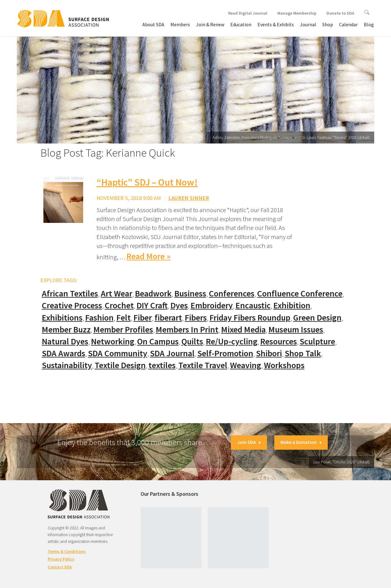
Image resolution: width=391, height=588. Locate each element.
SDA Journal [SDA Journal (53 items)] (172, 353)
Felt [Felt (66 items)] (124, 318)
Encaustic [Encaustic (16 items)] (253, 305)
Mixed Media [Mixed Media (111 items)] (243, 330)
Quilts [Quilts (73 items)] (192, 341)
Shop (328, 24)
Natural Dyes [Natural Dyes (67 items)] (65, 341)
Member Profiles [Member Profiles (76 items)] (123, 330)
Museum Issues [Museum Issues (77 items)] (296, 330)
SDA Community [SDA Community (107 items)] (118, 353)
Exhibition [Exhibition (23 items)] (292, 305)
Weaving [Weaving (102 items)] (246, 365)
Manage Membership (297, 13)
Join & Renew (210, 24)
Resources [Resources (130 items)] (279, 341)
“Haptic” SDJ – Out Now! (147, 182)
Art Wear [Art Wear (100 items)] (117, 294)
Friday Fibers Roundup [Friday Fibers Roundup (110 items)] (250, 318)
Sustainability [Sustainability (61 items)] (67, 365)
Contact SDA (60, 567)
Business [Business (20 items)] (190, 294)
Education (241, 24)
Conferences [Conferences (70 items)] (232, 294)
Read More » (148, 256)
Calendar (348, 24)
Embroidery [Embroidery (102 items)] (212, 305)
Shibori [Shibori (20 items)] (269, 353)
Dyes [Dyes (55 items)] (179, 305)
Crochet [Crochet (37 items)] (119, 305)
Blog (369, 24)
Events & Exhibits (276, 24)
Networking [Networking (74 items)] (113, 341)
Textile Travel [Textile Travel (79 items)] (203, 365)
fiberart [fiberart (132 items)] (168, 318)
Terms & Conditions (67, 551)
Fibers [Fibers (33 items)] (196, 318)
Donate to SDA (340, 13)
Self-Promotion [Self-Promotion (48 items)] (225, 353)
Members (180, 24)
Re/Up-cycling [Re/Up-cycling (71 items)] (232, 341)
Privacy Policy (61, 559)
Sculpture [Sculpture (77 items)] (317, 341)
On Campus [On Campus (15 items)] (158, 341)
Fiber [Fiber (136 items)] (143, 318)
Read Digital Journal (248, 13)
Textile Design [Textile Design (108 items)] (120, 365)
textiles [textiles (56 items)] (162, 365)
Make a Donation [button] (301, 442)
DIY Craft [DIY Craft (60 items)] (152, 305)
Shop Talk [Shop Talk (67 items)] (303, 353)
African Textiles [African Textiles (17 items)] (70, 294)
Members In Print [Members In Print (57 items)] (187, 330)
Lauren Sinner (189, 198)
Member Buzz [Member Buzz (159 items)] (66, 330)
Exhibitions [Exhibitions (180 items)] (62, 318)
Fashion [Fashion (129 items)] (99, 318)
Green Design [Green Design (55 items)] (317, 318)
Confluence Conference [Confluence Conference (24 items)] (300, 294)
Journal (308, 24)
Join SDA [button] (249, 442)
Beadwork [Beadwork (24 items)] (153, 294)
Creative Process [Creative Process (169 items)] (72, 305)
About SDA (153, 24)
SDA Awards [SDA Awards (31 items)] (64, 353)
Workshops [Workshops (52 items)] (284, 365)
